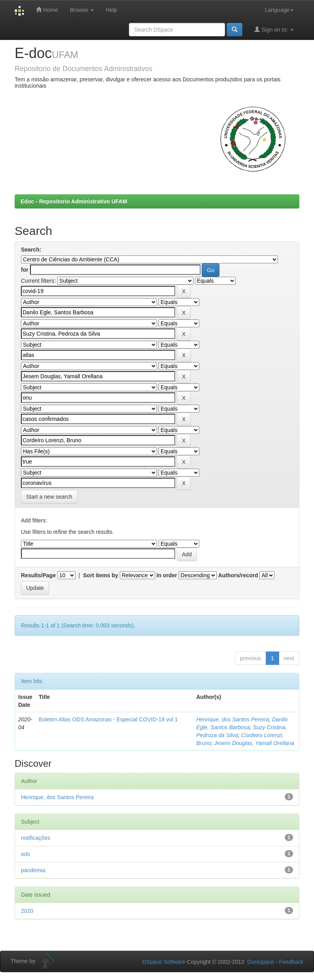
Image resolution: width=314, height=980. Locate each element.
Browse (82, 10)
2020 (27, 911)
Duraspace (261, 962)
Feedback (291, 962)
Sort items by (101, 575)
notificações (36, 838)
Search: (31, 250)
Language (279, 10)
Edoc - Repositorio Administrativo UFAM (74, 201)
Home (47, 10)
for (25, 270)
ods (26, 854)
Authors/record (238, 575)
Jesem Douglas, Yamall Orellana (254, 743)
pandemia (33, 870)
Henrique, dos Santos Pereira (233, 719)
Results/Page (38, 575)
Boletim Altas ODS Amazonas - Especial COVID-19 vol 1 (108, 719)
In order (167, 575)
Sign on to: (274, 29)
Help (111, 10)
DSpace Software (164, 962)
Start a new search (49, 497)
